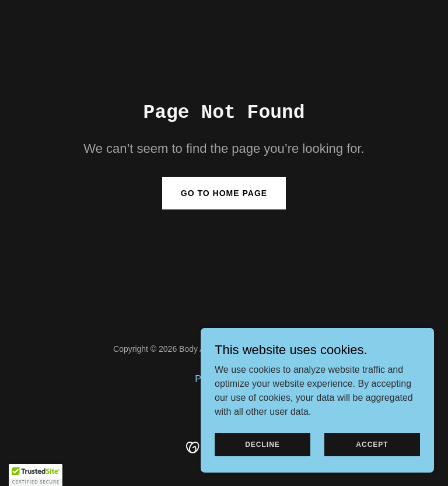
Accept (372, 444)
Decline (262, 444)
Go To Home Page (224, 193)
